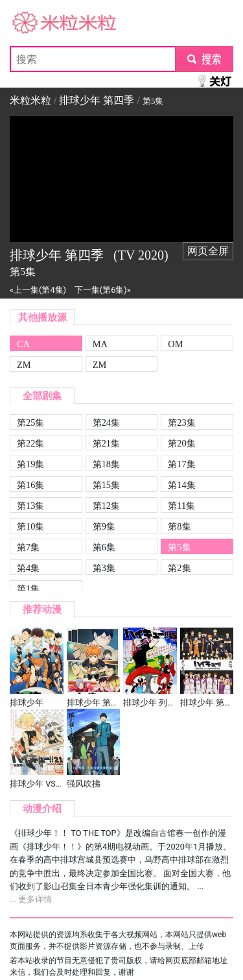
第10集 (30, 526)
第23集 (181, 423)
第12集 (106, 506)
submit (204, 59)
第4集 (28, 568)
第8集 (179, 526)
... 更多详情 (31, 899)
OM (175, 344)
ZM (24, 365)
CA (23, 344)
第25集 (30, 423)
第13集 (30, 506)
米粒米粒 (30, 23)
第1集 (28, 589)
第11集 (181, 506)
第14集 (181, 485)
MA (100, 344)
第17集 (181, 464)
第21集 (106, 443)
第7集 (28, 547)
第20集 (181, 443)
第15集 (106, 485)
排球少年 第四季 (97, 100)
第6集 (104, 547)
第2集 (179, 568)
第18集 (106, 464)
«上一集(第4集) (38, 290)
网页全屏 (208, 251)
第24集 (106, 423)
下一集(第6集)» (103, 290)
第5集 (179, 547)
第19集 (30, 464)
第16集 (30, 485)
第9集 (104, 526)
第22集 (30, 443)
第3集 (104, 568)
